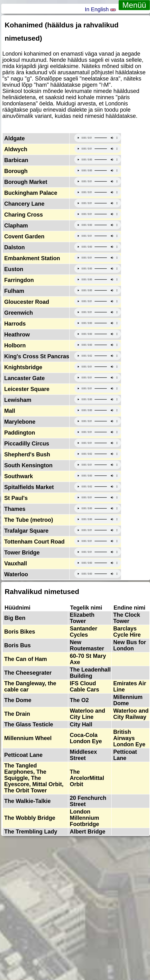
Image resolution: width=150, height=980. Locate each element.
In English (100, 9)
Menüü (134, 5)
